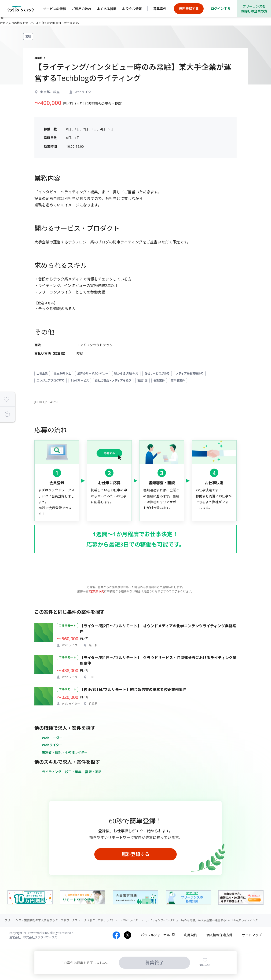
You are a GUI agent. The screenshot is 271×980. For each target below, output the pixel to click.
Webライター (52, 745)
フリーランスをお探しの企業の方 (254, 9)
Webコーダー (52, 738)
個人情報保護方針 (220, 935)
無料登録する (135, 854)
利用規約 (190, 935)
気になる (205, 965)
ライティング (52, 772)
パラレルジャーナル (155, 935)
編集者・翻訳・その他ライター (65, 752)
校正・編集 (73, 772)
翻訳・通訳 (93, 772)
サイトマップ (252, 935)
